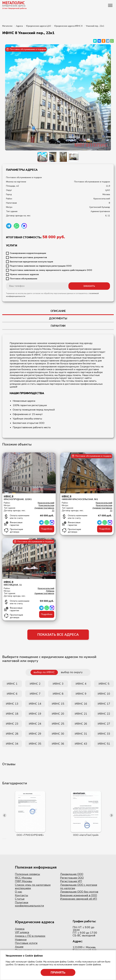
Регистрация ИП (71, 881)
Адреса (20, 929)
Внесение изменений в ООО (79, 895)
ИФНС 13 (12, 704)
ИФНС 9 (81, 694)
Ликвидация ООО (72, 874)
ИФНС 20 (58, 714)
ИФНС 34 (12, 744)
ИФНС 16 (81, 704)
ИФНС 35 (35, 744)
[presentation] (5, 815)
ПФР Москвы (24, 881)
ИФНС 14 (35, 704)
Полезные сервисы (27, 874)
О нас (19, 892)
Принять (58, 972)
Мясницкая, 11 (29, 583)
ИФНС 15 (58, 704)
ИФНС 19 (35, 714)
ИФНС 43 (81, 744)
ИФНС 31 (81, 734)
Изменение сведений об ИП (79, 899)
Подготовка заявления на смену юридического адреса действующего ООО (51, 270)
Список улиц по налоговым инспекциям (33, 887)
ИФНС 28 (12, 734)
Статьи (20, 899)
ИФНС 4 (81, 684)
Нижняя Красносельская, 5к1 (87, 498)
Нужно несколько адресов (24, 274)
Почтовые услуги (26, 943)
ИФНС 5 (104, 684)
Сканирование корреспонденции (28, 253)
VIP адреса (22, 932)
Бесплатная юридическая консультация (31, 262)
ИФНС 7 (35, 694)
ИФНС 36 (58, 744)
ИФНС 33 (104, 734)
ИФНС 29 (35, 734)
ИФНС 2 (35, 684)
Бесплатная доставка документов (28, 257)
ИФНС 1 (12, 684)
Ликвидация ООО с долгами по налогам (79, 887)
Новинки (21, 940)
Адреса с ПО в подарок (30, 936)
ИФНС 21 (81, 714)
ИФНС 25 (58, 724)
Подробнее (47, 529)
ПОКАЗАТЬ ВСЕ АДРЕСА (58, 635)
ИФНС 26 (81, 724)
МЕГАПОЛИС (14, 3)
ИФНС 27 (104, 724)
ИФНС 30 (58, 734)
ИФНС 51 (104, 744)
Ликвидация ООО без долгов (79, 892)
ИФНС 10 (104, 694)
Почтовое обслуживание (23, 279)
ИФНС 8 (58, 694)
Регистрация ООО (72, 878)
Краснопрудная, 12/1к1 (29, 498)
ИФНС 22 (104, 714)
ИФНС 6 (12, 694)
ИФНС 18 (12, 714)
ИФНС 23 (12, 724)
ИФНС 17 (104, 704)
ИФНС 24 (35, 724)
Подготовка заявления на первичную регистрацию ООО (41, 266)
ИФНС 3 (58, 684)
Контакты (22, 895)
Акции (19, 947)
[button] (3, 839)
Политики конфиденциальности (29, 904)
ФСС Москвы (23, 878)
